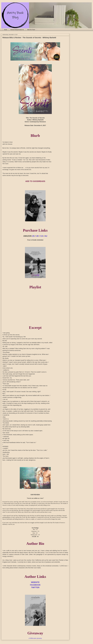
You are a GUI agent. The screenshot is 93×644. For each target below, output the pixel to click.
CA (42, 236)
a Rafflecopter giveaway (35, 638)
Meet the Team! (31, 30)
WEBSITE (35, 582)
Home (6, 30)
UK (38, 236)
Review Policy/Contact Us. (17, 30)
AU (46, 236)
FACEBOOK (35, 585)
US (33, 236)
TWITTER (35, 587)
